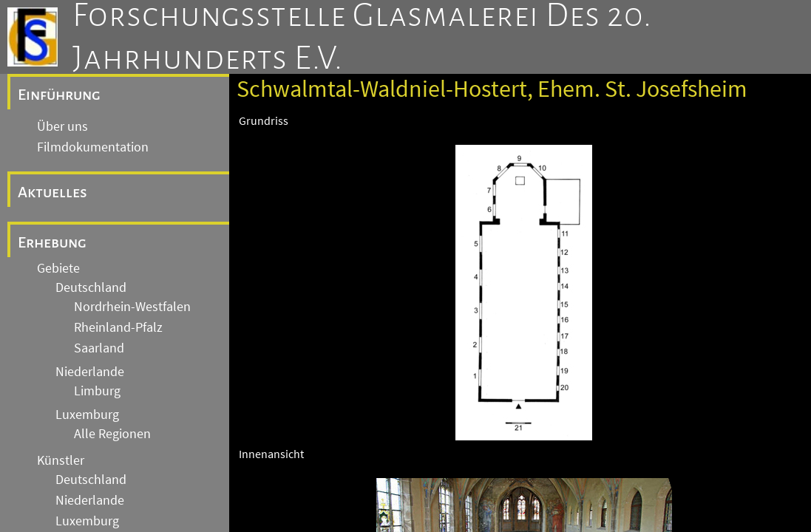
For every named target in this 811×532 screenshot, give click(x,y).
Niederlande (90, 372)
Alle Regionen (112, 434)
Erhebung (52, 242)
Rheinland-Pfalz (118, 327)
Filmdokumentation (93, 147)
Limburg (97, 391)
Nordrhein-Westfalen (132, 307)
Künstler (61, 460)
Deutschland (91, 287)
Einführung (59, 95)
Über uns (62, 126)
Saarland (99, 348)
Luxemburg (87, 415)
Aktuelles (52, 192)
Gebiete (58, 268)
